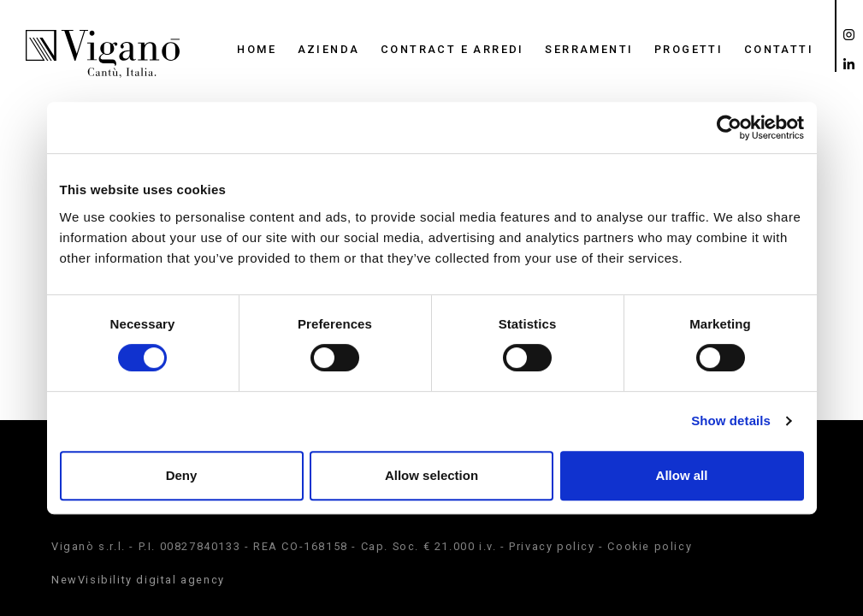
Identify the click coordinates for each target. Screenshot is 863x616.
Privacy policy (552, 546)
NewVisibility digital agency (138, 580)
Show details (731, 421)
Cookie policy (650, 546)
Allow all (682, 475)
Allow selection (431, 475)
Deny (182, 475)
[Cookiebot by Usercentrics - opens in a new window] (729, 127)
